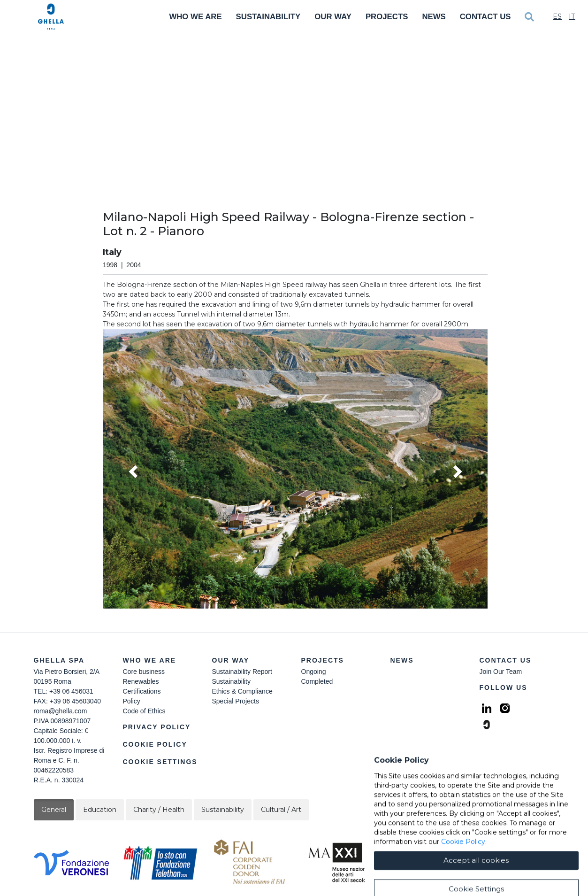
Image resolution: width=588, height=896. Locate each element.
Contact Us (485, 17)
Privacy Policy (157, 727)
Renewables (141, 681)
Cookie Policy (155, 744)
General (54, 810)
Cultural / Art (281, 810)
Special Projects (236, 701)
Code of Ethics (144, 711)
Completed (317, 681)
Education (100, 810)
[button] (295, 469)
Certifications (142, 691)
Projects (387, 17)
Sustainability (268, 17)
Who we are (150, 660)
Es (557, 16)
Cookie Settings (160, 762)
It (572, 16)
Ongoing (314, 672)
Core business (144, 672)
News (434, 17)
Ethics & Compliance (242, 691)
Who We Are (195, 17)
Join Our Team (501, 672)
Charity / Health (159, 810)
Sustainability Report (242, 672)
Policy (132, 701)
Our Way (333, 17)
